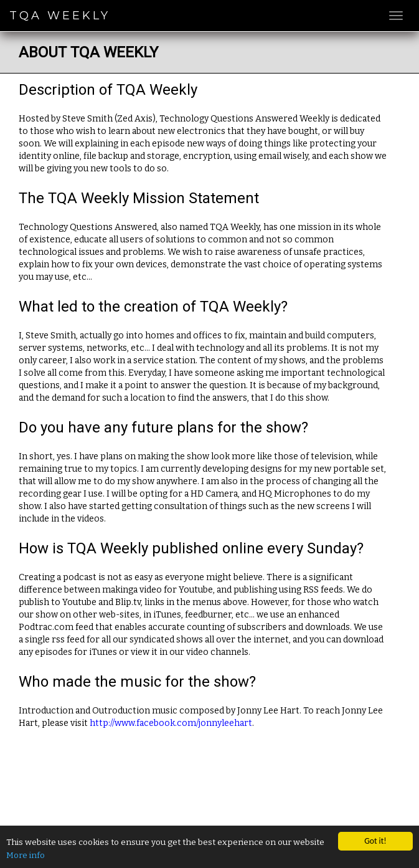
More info (26, 855)
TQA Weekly (60, 16)
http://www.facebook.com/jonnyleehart (171, 723)
